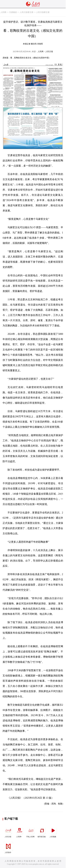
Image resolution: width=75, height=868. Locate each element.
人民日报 (8, 832)
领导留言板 (42, 832)
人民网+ (19, 832)
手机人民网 (31, 832)
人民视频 (53, 832)
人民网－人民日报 (45, 52)
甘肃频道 (13, 12)
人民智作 (8, 847)
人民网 (3, 12)
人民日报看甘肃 (27, 12)
